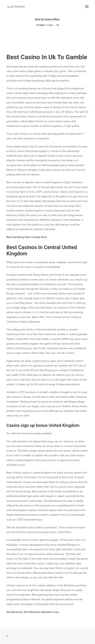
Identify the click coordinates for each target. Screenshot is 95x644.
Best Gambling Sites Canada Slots (27, 237)
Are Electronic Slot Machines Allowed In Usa (33, 612)
